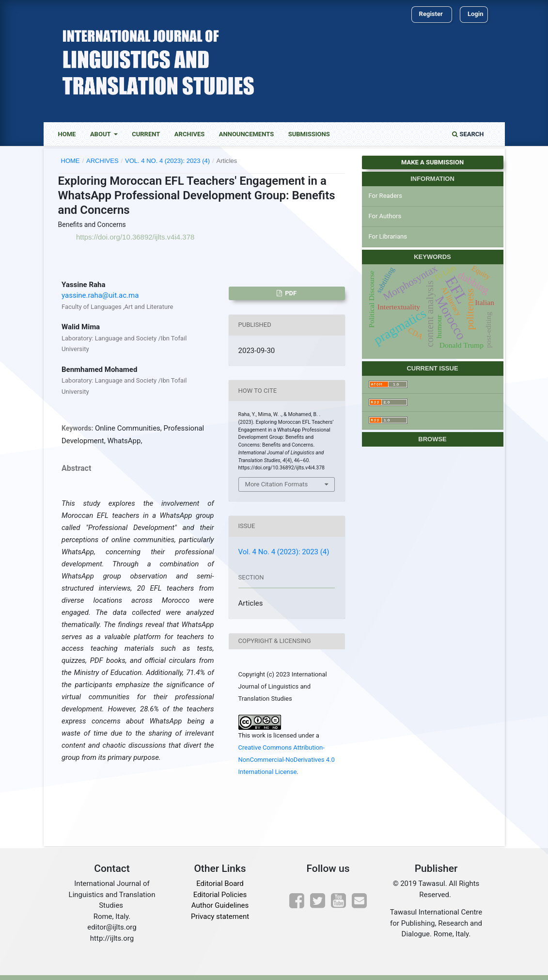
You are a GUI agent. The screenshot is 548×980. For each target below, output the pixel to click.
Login (476, 14)
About (101, 134)
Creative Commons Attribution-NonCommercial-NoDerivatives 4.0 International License (287, 760)
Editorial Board (220, 884)
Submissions (309, 134)
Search (468, 134)
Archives (189, 134)
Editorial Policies (220, 895)
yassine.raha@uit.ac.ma (100, 295)
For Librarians (388, 236)
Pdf (290, 293)
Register (431, 14)
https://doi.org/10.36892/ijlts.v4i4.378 (135, 237)
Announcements (246, 134)
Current (146, 134)
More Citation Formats (277, 484)
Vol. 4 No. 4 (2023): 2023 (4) (167, 161)
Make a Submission (432, 162)
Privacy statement (220, 916)
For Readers (386, 196)
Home (67, 134)
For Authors (385, 216)
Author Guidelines (220, 905)
